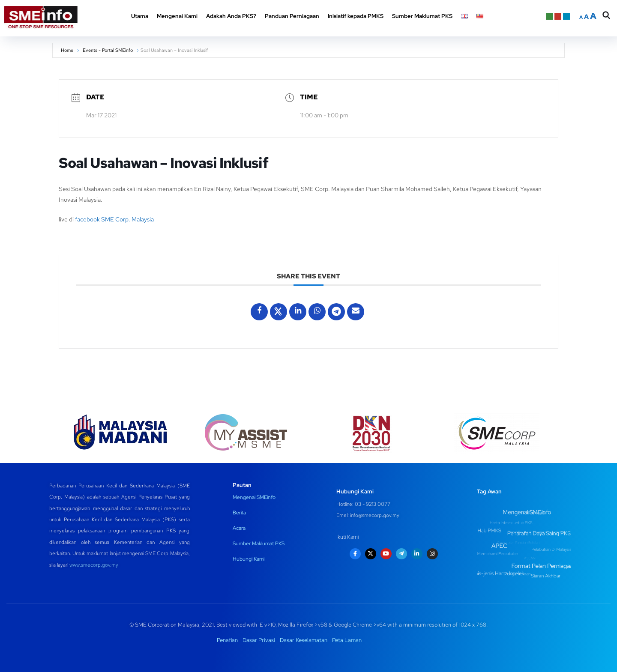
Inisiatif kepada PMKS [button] (356, 16)
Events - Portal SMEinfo (108, 50)
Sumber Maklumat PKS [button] (422, 16)
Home (67, 50)
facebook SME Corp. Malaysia (114, 219)
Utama (140, 16)
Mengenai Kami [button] (177, 16)
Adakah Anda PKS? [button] (231, 16)
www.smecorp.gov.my (94, 565)
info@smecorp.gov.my (375, 515)
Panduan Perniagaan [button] (292, 16)
